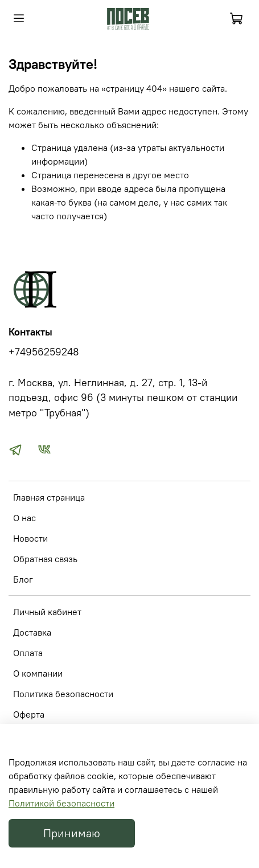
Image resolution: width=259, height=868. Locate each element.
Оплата (28, 653)
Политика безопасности (63, 694)
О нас (24, 518)
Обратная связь (45, 559)
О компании (38, 673)
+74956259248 (44, 352)
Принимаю (72, 833)
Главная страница (49, 497)
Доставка (32, 632)
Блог (23, 579)
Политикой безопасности (61, 803)
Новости (30, 538)
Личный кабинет (47, 612)
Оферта (29, 714)
